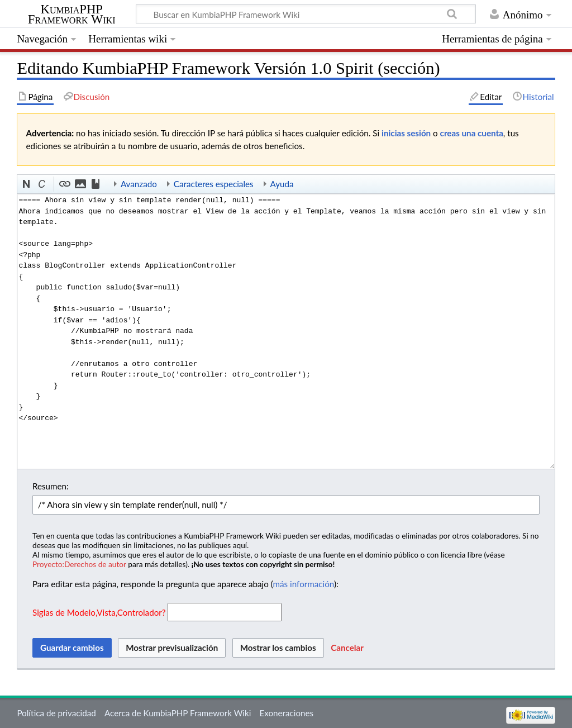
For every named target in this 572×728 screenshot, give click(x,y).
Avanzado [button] (139, 184)
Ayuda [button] (282, 184)
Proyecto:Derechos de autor (79, 564)
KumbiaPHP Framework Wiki (72, 15)
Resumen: (51, 486)
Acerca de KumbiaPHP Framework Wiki (178, 713)
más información (304, 584)
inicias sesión (406, 133)
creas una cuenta (472, 133)
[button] (27, 184)
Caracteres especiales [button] (214, 184)
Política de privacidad (56, 713)
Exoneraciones (287, 713)
